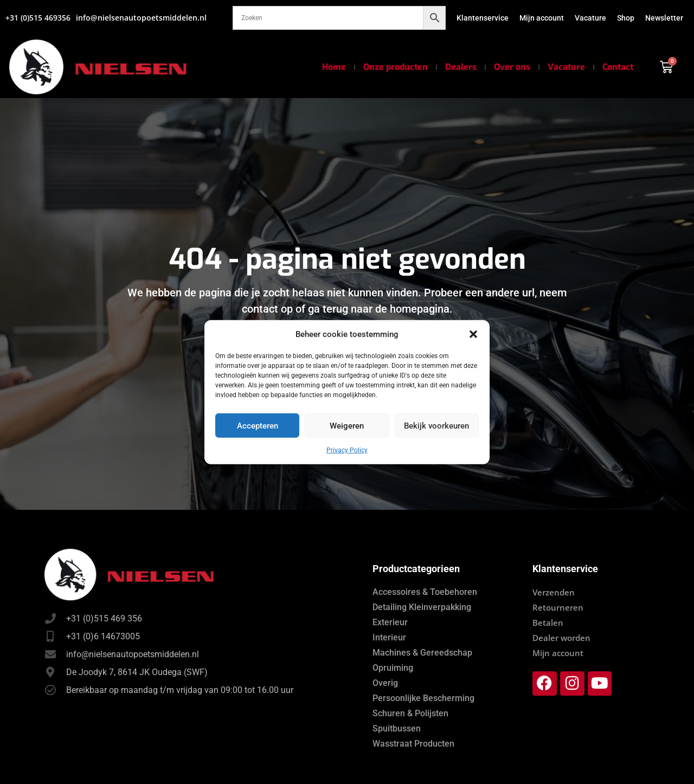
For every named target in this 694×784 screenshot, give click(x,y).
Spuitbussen (397, 728)
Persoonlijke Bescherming (423, 698)
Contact (618, 67)
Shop (626, 18)
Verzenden (554, 592)
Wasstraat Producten (413, 744)
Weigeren (347, 425)
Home (334, 67)
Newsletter (664, 18)
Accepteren (258, 425)
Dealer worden (561, 638)
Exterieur (390, 622)
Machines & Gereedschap (422, 653)
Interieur (389, 637)
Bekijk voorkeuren (436, 425)
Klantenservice (483, 18)
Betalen (548, 623)
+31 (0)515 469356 (38, 18)
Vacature (590, 18)
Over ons (512, 67)
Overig (385, 683)
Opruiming (393, 668)
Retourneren (558, 607)
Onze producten (396, 67)
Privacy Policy (347, 450)
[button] (473, 334)
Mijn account (542, 18)
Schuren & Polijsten (410, 713)
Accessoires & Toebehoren (425, 592)
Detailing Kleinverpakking (422, 607)
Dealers (461, 67)
